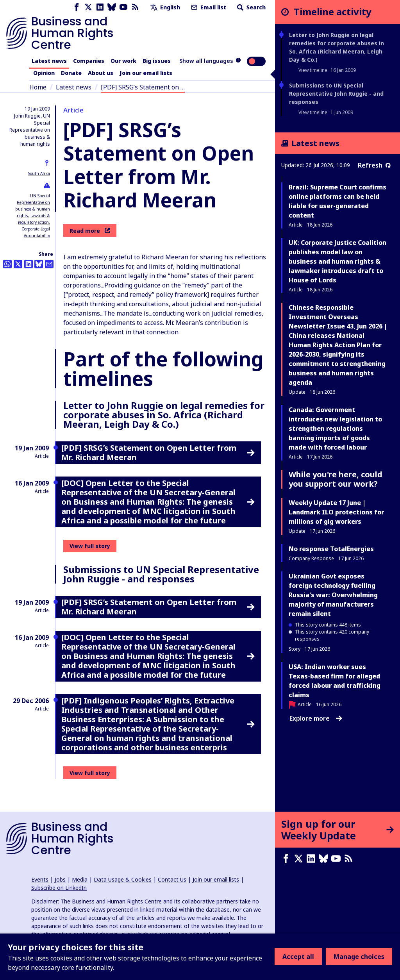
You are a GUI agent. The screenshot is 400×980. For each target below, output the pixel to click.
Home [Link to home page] (38, 87)
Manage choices (359, 957)
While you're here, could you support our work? (336, 479)
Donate (71, 73)
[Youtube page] (123, 7)
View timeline (313, 70)
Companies (89, 61)
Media (80, 879)
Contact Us (172, 879)
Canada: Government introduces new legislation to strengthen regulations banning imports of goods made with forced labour (335, 428)
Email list (208, 7)
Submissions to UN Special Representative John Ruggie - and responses (336, 94)
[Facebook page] (77, 7)
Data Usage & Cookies (123, 879)
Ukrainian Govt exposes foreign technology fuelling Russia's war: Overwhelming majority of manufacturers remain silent (333, 595)
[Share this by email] (49, 264)
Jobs (60, 879)
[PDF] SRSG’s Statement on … (143, 87)
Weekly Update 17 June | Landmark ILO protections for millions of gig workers (336, 512)
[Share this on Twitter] (18, 264)
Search (251, 7)
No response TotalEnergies (331, 549)
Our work (123, 61)
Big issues (157, 61)
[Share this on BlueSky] (39, 264)
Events (40, 879)
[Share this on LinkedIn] (29, 264)
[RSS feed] (135, 7)
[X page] (88, 7)
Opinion (44, 73)
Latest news (49, 61)
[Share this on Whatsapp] (7, 264)
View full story (90, 546)
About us (101, 73)
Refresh (374, 165)
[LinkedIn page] (100, 7)
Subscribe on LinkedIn (59, 888)
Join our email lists (146, 73)
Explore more (316, 718)
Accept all (298, 957)
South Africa (39, 173)
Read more (90, 231)
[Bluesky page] (112, 7)
